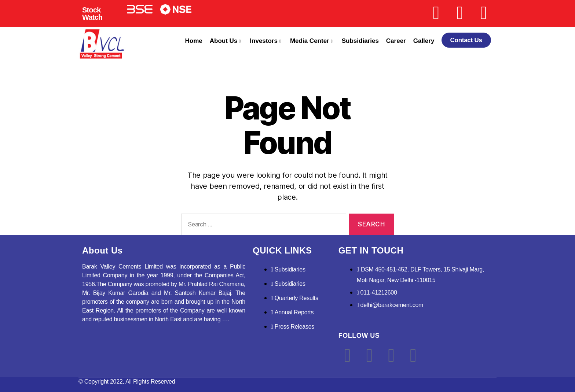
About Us (225, 41)
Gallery (424, 41)
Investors (265, 41)
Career (396, 41)
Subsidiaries (360, 41)
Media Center (311, 41)
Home (194, 41)
